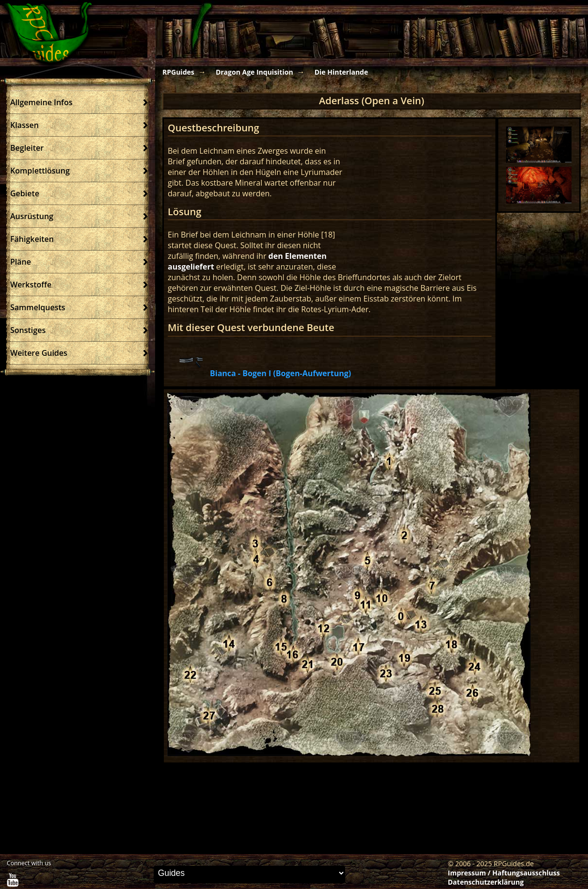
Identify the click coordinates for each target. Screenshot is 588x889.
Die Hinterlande (342, 72)
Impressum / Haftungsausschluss (504, 873)
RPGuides (178, 72)
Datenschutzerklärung (486, 882)
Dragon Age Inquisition (254, 72)
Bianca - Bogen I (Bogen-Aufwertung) (280, 373)
